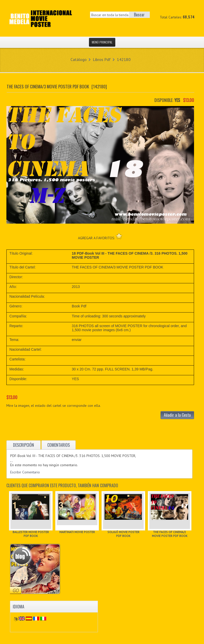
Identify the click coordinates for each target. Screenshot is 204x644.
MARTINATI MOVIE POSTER (77, 532)
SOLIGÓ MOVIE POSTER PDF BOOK (123, 534)
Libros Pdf (102, 59)
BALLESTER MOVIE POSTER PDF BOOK (31, 534)
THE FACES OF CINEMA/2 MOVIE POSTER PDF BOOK (170, 534)
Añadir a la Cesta (177, 415)
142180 (124, 59)
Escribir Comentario (25, 472)
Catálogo (79, 59)
